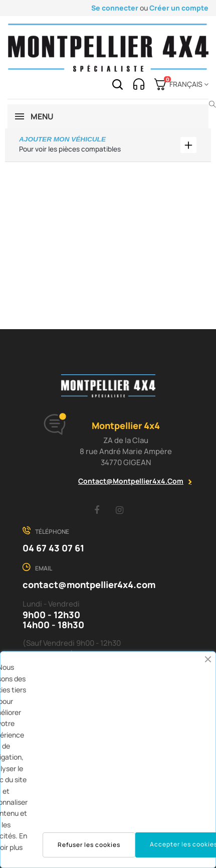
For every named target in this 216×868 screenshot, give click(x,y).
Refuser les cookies (89, 845)
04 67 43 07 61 (53, 548)
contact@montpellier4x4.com (131, 481)
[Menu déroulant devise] (187, 84)
